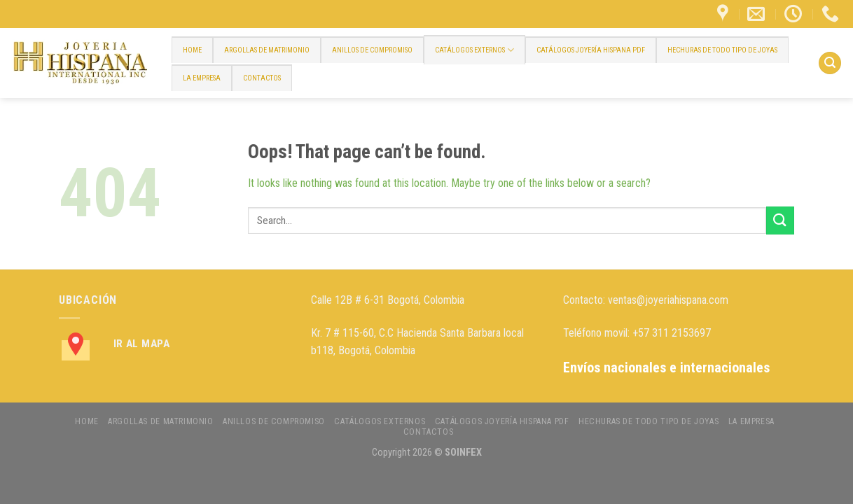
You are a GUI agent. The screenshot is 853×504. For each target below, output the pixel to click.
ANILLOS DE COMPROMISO (372, 50)
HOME (192, 50)
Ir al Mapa (142, 344)
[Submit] (780, 220)
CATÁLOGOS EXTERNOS (474, 50)
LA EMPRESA (202, 78)
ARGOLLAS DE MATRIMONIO (267, 50)
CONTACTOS (262, 78)
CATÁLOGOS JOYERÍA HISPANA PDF (591, 50)
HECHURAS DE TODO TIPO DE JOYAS (722, 50)
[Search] (830, 63)
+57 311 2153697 (672, 333)
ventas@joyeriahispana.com (668, 300)
